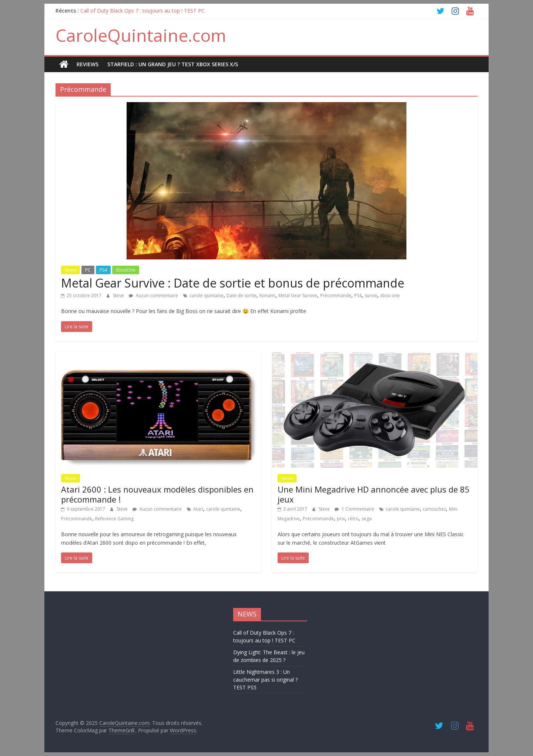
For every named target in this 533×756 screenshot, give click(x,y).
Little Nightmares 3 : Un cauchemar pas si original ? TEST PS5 (265, 680)
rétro (353, 519)
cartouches (434, 509)
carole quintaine (207, 295)
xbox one (390, 295)
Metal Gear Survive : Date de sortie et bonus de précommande (233, 283)
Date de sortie (242, 295)
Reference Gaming (114, 519)
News (71, 270)
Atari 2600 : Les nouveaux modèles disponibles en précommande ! (157, 494)
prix (341, 519)
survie (371, 295)
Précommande (336, 295)
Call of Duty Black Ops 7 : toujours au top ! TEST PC (143, 11)
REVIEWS (88, 64)
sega (367, 519)
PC (88, 270)
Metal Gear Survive (298, 295)
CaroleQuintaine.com (141, 35)
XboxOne (126, 270)
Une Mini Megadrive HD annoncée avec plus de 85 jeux (374, 494)
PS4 (103, 270)
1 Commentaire (354, 509)
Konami (267, 295)
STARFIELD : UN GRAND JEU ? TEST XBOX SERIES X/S (173, 64)
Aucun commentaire (153, 295)
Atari (198, 509)
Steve (119, 295)
